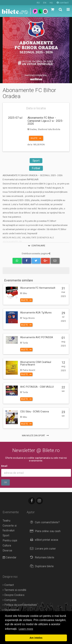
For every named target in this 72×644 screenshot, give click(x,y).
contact (63, 3)
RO (38, 3)
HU (51, 3)
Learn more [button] (26, 629)
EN (45, 3)
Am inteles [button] (36, 638)
